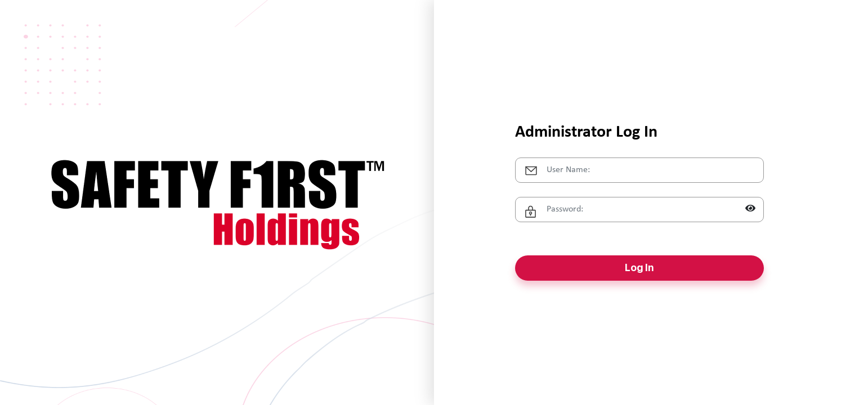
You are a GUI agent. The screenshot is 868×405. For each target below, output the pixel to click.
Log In (639, 267)
